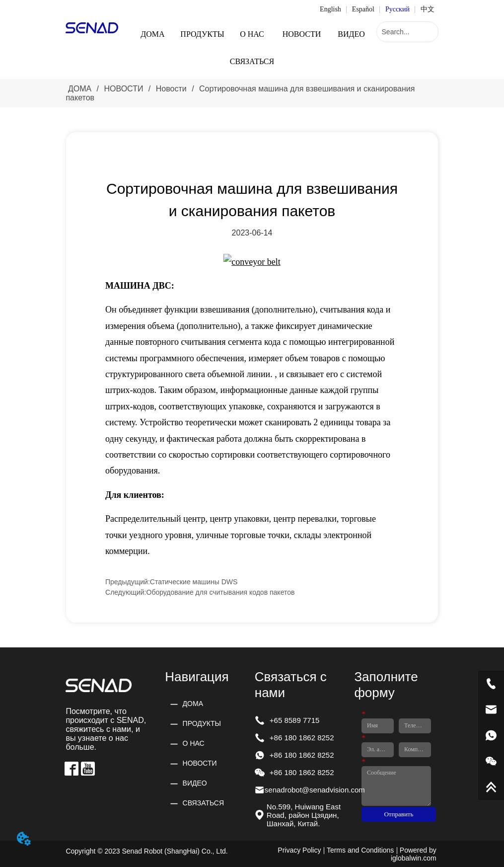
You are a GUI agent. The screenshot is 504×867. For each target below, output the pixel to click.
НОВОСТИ (124, 89)
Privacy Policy (299, 850)
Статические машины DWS (194, 582)
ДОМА (79, 89)
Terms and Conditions (360, 850)
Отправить (398, 814)
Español (363, 9)
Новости (171, 89)
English (330, 9)
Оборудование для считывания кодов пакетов (221, 592)
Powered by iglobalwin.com (414, 854)
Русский (397, 9)
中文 (428, 9)
